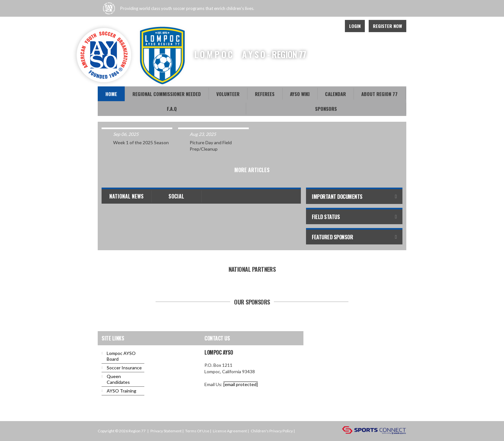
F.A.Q (172, 109)
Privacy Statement (166, 431)
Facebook (318, 26)
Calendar (335, 94)
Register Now (387, 26)
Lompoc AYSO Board (121, 356)
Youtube (332, 26)
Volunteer (228, 94)
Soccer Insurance (124, 368)
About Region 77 (379, 94)
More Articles (252, 170)
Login (355, 26)
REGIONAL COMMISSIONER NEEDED (167, 94)
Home (111, 94)
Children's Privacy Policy (272, 431)
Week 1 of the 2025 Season (141, 142)
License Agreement (230, 431)
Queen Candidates (118, 379)
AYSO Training (122, 391)
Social (176, 196)
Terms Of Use (197, 431)
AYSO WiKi (300, 94)
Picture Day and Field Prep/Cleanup (211, 146)
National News (126, 196)
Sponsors (326, 109)
